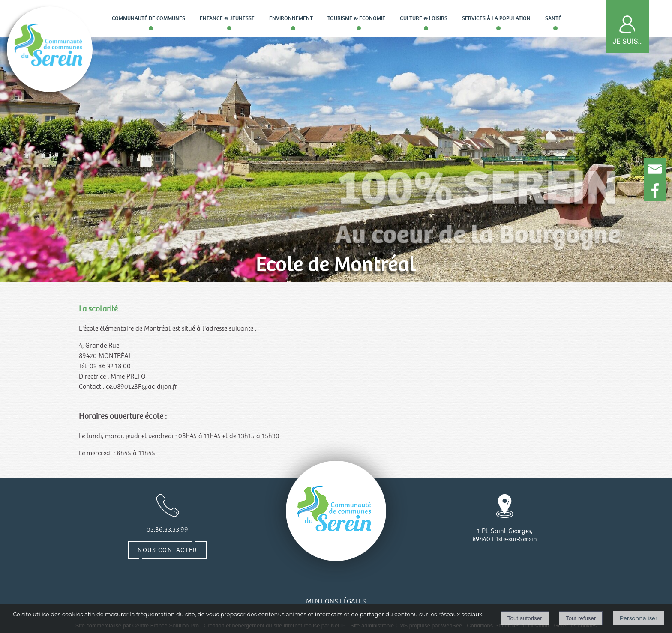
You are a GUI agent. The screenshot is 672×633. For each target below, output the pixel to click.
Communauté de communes (148, 18)
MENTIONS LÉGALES (336, 602)
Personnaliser (639, 618)
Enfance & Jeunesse (227, 18)
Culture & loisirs (424, 18)
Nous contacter (167, 550)
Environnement (291, 18)
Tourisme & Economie (356, 18)
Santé (553, 18)
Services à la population (496, 18)
